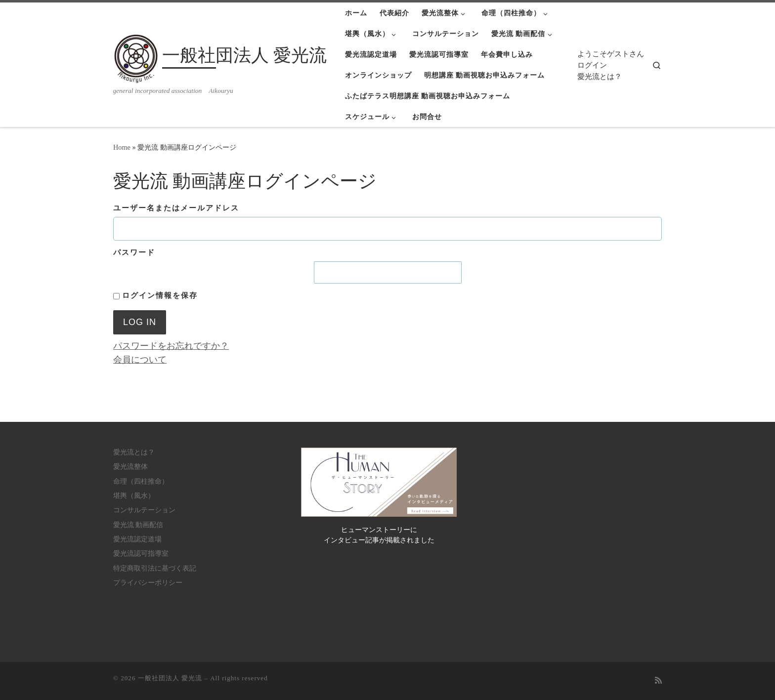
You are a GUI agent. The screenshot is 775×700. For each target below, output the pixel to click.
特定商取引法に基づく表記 (155, 568)
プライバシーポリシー (148, 583)
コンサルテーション (144, 510)
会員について (140, 360)
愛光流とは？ (600, 77)
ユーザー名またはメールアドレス (176, 208)
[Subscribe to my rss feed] (658, 681)
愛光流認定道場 (137, 539)
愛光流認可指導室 (141, 554)
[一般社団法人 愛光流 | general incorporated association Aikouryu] (136, 57)
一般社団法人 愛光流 (170, 678)
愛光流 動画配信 (138, 525)
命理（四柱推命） (141, 481)
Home (122, 147)
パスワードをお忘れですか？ (171, 346)
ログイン (592, 65)
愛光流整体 (130, 467)
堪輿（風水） (134, 496)
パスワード (134, 252)
